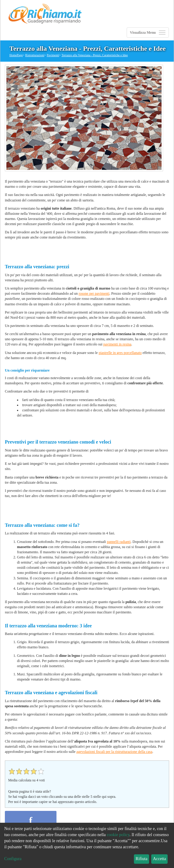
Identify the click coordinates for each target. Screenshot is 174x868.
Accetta (160, 859)
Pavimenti (53, 55)
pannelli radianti (119, 542)
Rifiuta (142, 859)
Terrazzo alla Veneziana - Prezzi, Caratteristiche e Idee (94, 55)
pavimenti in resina (117, 344)
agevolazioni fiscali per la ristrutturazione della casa (114, 752)
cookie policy (118, 835)
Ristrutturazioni (35, 55)
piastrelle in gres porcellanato (120, 353)
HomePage (16, 55)
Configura (13, 859)
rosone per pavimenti (94, 293)
